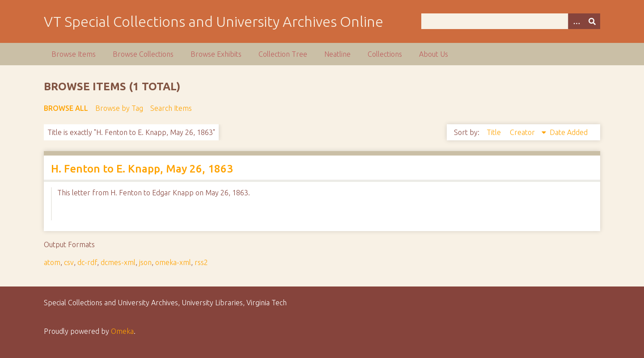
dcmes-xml (118, 262)
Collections (385, 54)
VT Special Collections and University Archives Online (214, 21)
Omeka (122, 331)
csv (69, 262)
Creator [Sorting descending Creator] (523, 132)
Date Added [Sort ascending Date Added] (569, 132)
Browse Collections (143, 54)
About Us (434, 54)
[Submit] (592, 21)
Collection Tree (283, 54)
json (145, 262)
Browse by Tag (119, 108)
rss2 (201, 262)
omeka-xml (173, 262)
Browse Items (74, 54)
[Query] (511, 21)
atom (52, 262)
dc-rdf (87, 262)
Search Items (171, 108)
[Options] (576, 21)
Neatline (337, 54)
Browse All (66, 108)
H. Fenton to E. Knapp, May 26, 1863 (142, 169)
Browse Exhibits (216, 54)
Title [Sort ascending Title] (495, 132)
